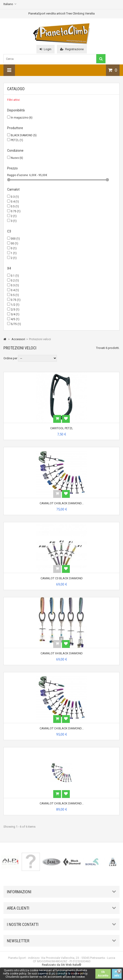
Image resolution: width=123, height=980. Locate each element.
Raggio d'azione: (18, 175)
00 (15, 244)
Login (45, 49)
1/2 (15, 305)
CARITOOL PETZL (62, 428)
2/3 (15, 310)
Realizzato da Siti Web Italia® (62, 965)
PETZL (17, 140)
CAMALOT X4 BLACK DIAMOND (62, 653)
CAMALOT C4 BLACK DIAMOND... (62, 503)
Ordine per (10, 358)
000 (15, 239)
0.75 (16, 211)
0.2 (15, 281)
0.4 (15, 202)
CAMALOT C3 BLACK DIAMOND (62, 578)
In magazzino (22, 118)
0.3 (15, 197)
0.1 (15, 276)
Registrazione (72, 49)
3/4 (15, 314)
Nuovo (17, 158)
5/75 (16, 324)
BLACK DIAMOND (24, 135)
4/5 (15, 319)
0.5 (15, 206)
